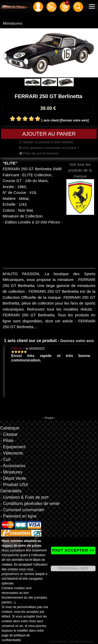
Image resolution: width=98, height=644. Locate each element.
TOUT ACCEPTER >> (73, 550)
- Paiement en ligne (19, 516)
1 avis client (50, 120)
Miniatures (13, 23)
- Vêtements (12, 453)
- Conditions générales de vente (30, 504)
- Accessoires (13, 466)
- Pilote (7, 441)
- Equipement (13, 447)
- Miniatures (11, 472)
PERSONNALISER (73, 568)
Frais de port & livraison (39, 153)
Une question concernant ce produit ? (49, 148)
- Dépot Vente (13, 478)
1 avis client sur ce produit (30, 341)
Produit (49, 418)
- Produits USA (14, 485)
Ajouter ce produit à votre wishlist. (46, 142)
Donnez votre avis (77, 341)
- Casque (9, 434)
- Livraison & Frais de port (24, 497)
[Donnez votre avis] (74, 120)
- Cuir (6, 459)
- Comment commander (22, 510)
